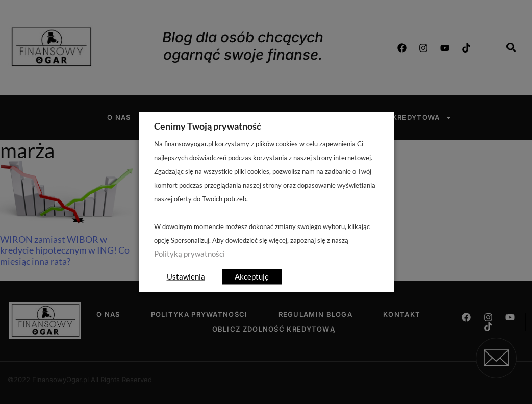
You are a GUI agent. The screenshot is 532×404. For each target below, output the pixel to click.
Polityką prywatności (189, 254)
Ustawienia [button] (186, 276)
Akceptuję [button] (252, 276)
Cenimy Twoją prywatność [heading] (208, 126)
